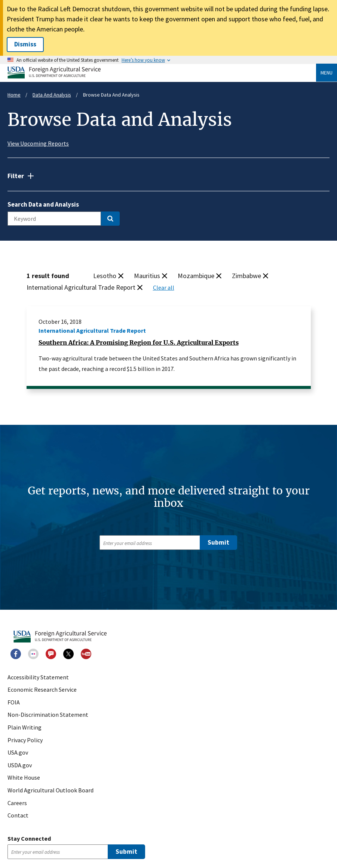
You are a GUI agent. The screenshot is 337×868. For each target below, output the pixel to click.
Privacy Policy (25, 740)
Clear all (164, 287)
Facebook (16, 654)
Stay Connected (29, 838)
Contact (18, 816)
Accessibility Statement (38, 677)
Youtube (86, 654)
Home (14, 95)
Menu (327, 73)
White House (24, 778)
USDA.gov (20, 765)
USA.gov (18, 753)
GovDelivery (51, 654)
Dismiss (25, 44)
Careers (17, 803)
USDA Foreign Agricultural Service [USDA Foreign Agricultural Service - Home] (54, 72)
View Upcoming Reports (38, 143)
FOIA (14, 703)
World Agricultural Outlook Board (50, 791)
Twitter (68, 654)
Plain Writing (24, 728)
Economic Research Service (42, 690)
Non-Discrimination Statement (48, 715)
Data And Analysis (52, 95)
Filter (16, 176)
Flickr (33, 654)
